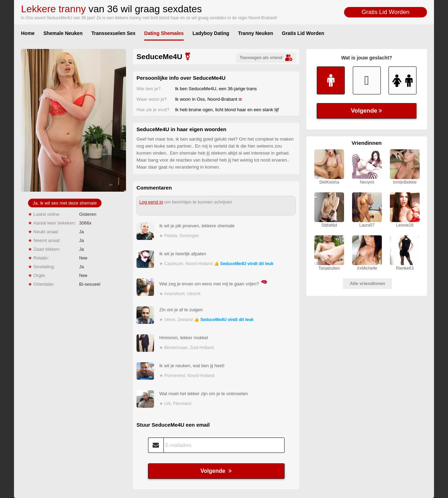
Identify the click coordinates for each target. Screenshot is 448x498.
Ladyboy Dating (211, 33)
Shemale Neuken (63, 33)
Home (28, 33)
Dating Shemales (164, 33)
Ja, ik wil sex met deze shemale (65, 203)
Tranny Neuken (255, 33)
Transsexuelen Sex (113, 33)
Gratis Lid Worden (386, 12)
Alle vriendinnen (367, 283)
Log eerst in (151, 202)
